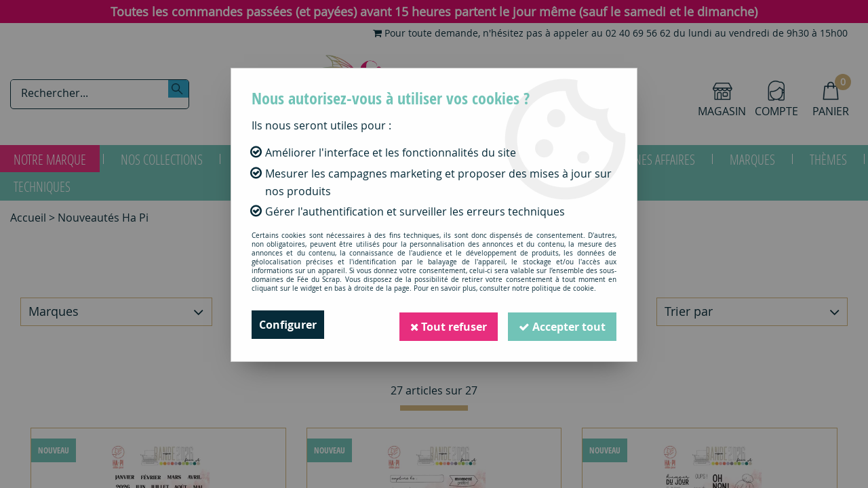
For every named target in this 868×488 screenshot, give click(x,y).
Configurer (288, 325)
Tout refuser (448, 325)
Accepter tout (562, 325)
